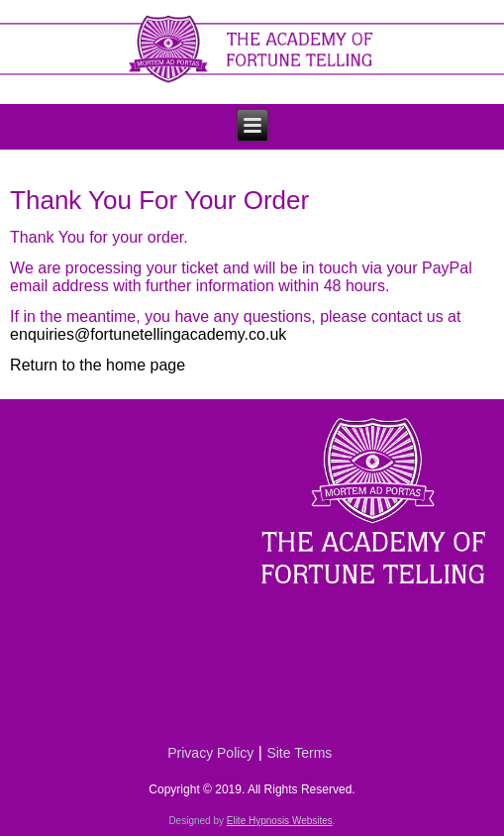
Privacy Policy (210, 753)
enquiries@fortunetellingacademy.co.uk (148, 334)
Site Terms (299, 753)
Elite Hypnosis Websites (280, 821)
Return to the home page (98, 365)
